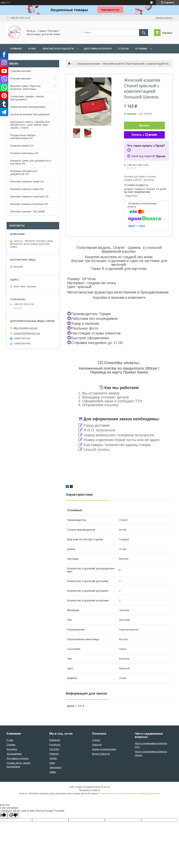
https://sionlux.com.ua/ (25, 328)
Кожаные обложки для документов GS (24, 173)
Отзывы (141, 49)
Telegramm (55, 767)
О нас (32, 49)
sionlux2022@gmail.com (27, 333)
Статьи (123, 49)
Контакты (12, 749)
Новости (97, 745)
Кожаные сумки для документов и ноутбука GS (31, 162)
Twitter (53, 772)
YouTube (54, 749)
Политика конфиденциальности (144, 794)
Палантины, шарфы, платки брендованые (27, 98)
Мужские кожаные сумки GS (27, 189)
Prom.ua (105, 787)
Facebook (55, 745)
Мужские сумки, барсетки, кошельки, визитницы (26, 87)
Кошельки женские (89, 64)
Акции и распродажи (104, 749)
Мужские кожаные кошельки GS (29, 204)
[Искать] (144, 33)
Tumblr (53, 758)
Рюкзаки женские (21, 78)
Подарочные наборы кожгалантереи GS (23, 137)
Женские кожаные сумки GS (27, 182)
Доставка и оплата (98, 49)
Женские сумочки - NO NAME (28, 212)
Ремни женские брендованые (28, 107)
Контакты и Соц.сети (58, 49)
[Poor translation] (13, 815)
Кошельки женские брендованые (30, 114)
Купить (144, 125)
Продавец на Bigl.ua (89, 790)
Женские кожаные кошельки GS (29, 197)
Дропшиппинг (14, 754)
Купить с (144, 135)
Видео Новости (101, 754)
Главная (16, 49)
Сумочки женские (21, 71)
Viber (52, 763)
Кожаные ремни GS (22, 146)
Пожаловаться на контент (112, 794)
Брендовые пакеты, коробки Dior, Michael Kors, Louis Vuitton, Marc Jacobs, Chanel (30, 125)
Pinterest (54, 754)
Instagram (55, 740)
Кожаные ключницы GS (24, 153)
